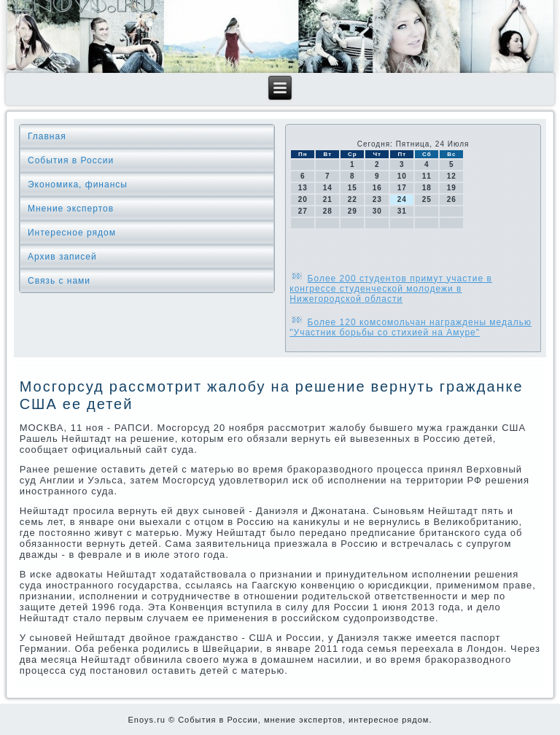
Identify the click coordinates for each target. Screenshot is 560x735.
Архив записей (62, 257)
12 (452, 176)
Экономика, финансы (78, 184)
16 (377, 188)
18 (427, 188)
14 (328, 188)
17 (402, 188)
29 (353, 211)
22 (353, 199)
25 (427, 199)
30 (377, 211)
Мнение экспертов (71, 209)
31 (402, 211)
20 (303, 199)
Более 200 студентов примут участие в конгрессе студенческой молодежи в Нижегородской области (391, 289)
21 (328, 199)
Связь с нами (59, 281)
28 (328, 211)
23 (377, 199)
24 (402, 199)
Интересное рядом (72, 233)
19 (452, 188)
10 (402, 176)
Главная (47, 136)
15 (353, 188)
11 (427, 176)
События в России (71, 160)
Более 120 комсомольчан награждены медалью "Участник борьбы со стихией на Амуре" (411, 327)
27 (303, 211)
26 (452, 199)
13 (303, 188)
